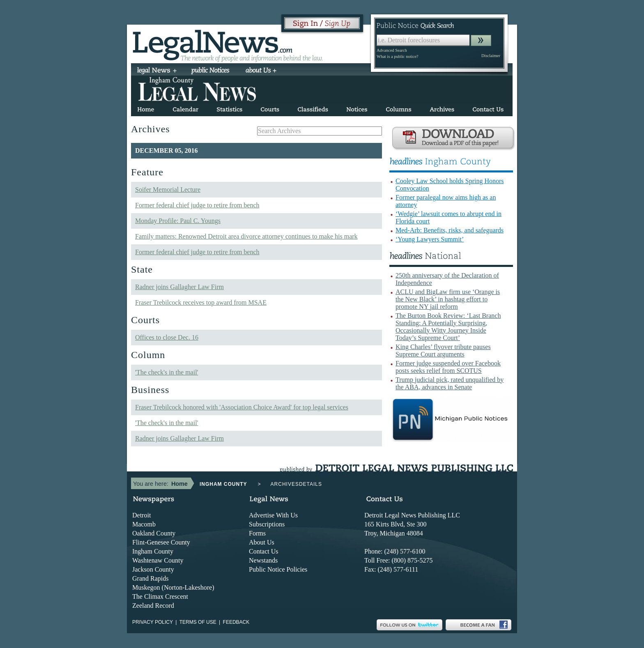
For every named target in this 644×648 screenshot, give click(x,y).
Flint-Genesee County (161, 542)
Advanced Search (392, 50)
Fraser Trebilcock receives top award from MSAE (201, 302)
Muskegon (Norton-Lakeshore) (173, 587)
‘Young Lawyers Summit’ (430, 239)
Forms (257, 533)
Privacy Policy (153, 622)
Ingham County (153, 551)
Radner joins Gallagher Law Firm (179, 287)
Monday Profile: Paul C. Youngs (178, 221)
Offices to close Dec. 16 (167, 337)
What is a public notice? (397, 56)
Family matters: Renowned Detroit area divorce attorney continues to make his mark (246, 236)
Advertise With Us (273, 515)
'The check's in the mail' (167, 372)
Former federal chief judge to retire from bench (197, 205)
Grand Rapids (150, 578)
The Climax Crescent (160, 596)
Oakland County (154, 533)
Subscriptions (267, 524)
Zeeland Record (153, 605)
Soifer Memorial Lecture (168, 190)
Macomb (144, 524)
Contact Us (264, 551)
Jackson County (153, 569)
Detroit (141, 515)
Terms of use (198, 622)
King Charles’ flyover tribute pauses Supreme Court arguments (443, 350)
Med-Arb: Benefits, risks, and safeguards (450, 230)
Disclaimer (491, 56)
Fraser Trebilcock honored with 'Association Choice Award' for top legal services (242, 407)
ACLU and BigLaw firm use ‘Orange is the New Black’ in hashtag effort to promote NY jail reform (448, 299)
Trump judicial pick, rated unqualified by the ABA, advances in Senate (450, 383)
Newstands (263, 560)
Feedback (236, 622)
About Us (262, 542)
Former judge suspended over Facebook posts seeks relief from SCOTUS (448, 367)
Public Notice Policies (278, 569)
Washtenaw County (158, 560)
